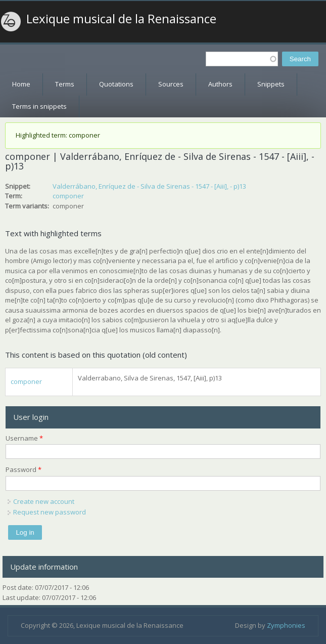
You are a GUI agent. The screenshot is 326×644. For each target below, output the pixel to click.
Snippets (271, 84)
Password (24, 469)
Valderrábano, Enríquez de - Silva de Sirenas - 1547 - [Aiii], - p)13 (149, 186)
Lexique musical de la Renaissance (121, 19)
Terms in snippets (39, 106)
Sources (171, 84)
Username (24, 438)
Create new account (44, 501)
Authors (220, 84)
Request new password (50, 512)
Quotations (116, 84)
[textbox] (242, 59)
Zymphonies (286, 625)
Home (21, 84)
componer (68, 196)
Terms (65, 84)
